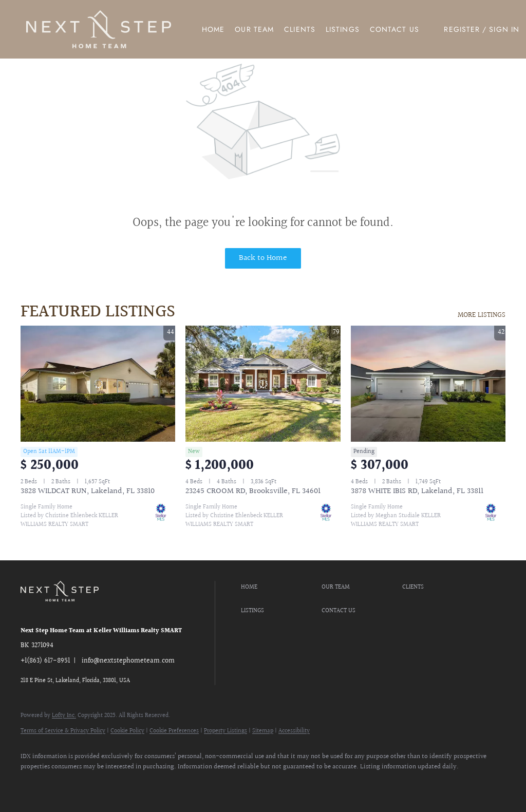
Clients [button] (300, 29)
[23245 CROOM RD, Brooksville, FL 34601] (263, 384)
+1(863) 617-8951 (45, 661)
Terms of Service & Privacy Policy (63, 731)
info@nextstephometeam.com (128, 661)
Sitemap (263, 731)
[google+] (152, 784)
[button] (99, 29)
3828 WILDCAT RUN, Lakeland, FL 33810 (88, 491)
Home (213, 29)
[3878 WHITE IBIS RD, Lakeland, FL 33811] (428, 384)
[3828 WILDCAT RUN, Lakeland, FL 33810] (98, 384)
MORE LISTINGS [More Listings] (482, 315)
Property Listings (226, 731)
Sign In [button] (504, 29)
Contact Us (394, 29)
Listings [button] (343, 29)
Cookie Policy (127, 731)
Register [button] (462, 29)
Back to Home (263, 258)
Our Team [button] (254, 29)
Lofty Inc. (64, 716)
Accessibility (294, 731)
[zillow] (63, 784)
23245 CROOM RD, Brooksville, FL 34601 (253, 491)
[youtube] (122, 784)
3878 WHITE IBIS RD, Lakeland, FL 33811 (417, 491)
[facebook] (33, 784)
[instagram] (92, 784)
